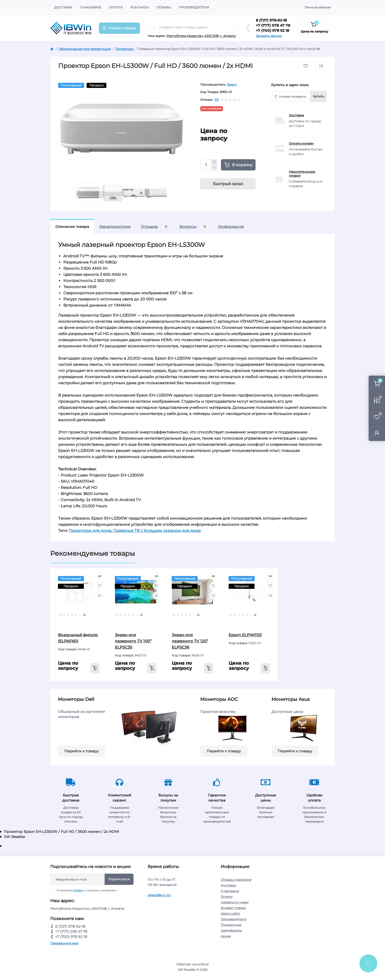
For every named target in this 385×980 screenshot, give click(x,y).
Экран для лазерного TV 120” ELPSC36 (190, 641)
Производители (194, 7)
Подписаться (119, 879)
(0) (217, 100)
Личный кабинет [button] (318, 7)
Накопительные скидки (302, 174)
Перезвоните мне (64, 943)
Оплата (116, 7)
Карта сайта (230, 913)
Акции (226, 936)
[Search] (153, 27)
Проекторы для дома (90, 531)
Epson (232, 84)
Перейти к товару (82, 751)
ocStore (203, 964)
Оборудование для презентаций (85, 49)
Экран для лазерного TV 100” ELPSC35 (133, 641)
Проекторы (124, 49)
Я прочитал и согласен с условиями (87, 890)
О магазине (91, 7)
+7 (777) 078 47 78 (273, 25)
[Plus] (214, 162)
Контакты (140, 7)
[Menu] (119, 28)
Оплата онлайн (301, 143)
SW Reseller (15, 837)
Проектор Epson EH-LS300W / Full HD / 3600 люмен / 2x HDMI (61, 832)
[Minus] (214, 168)
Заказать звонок (269, 36)
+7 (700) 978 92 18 (272, 31)
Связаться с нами (235, 902)
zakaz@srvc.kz (159, 895)
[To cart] (95, 668)
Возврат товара (233, 908)
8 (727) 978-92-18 (271, 20)
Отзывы (164, 7)
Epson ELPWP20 (245, 635)
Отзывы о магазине (236, 880)
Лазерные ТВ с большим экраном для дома (157, 531)
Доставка (63, 7)
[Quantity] (206, 165)
